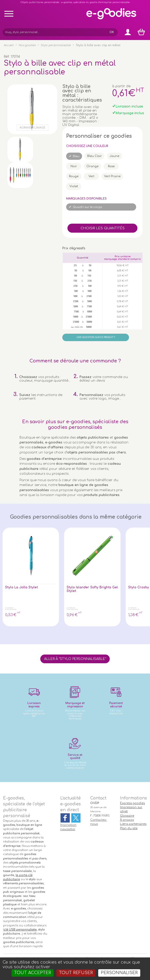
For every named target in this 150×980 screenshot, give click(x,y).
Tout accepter (33, 973)
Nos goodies (27, 45)
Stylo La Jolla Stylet (22, 587)
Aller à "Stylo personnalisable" (75, 659)
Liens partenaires (133, 824)
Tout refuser (76, 973)
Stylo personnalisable (56, 45)
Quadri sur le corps (87, 207)
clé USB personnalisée (20, 930)
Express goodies (132, 803)
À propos (127, 820)
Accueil (9, 45)
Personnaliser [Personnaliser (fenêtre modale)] (119, 973)
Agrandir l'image (32, 128)
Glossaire (127, 816)
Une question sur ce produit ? (96, 337)
